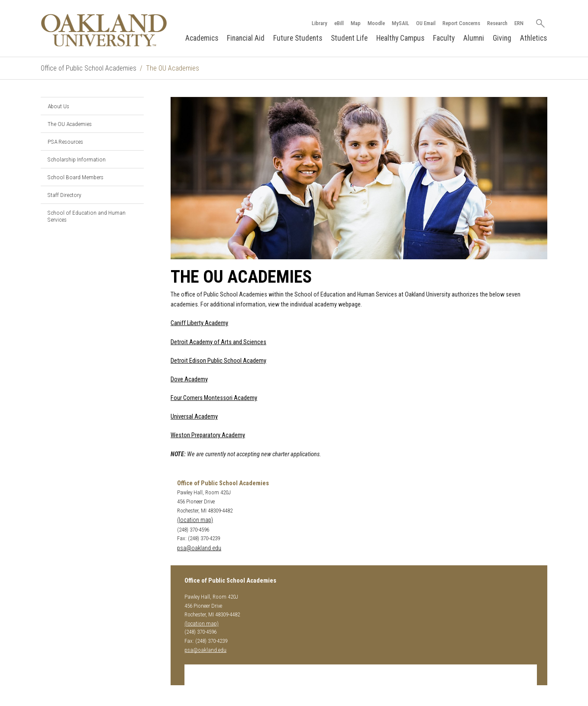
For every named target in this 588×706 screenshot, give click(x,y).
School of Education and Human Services (87, 216)
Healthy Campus (400, 38)
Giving (502, 38)
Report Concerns (461, 23)
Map (356, 23)
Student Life (349, 38)
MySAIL (401, 23)
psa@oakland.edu (199, 548)
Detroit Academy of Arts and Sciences (218, 342)
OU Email (426, 23)
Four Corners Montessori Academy (214, 398)
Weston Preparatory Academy (208, 435)
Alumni (474, 38)
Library (320, 23)
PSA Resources (65, 142)
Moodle (376, 23)
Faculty (444, 38)
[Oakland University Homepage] (104, 30)
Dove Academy (189, 379)
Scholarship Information (77, 159)
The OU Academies (70, 124)
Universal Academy (194, 417)
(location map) (195, 520)
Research (497, 23)
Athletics (533, 38)
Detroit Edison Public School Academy (218, 361)
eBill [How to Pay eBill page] (339, 23)
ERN (519, 23)
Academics (202, 38)
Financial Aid (246, 38)
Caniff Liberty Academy (199, 323)
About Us (58, 106)
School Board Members (76, 177)
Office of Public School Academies (89, 68)
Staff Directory (65, 195)
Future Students (298, 38)
